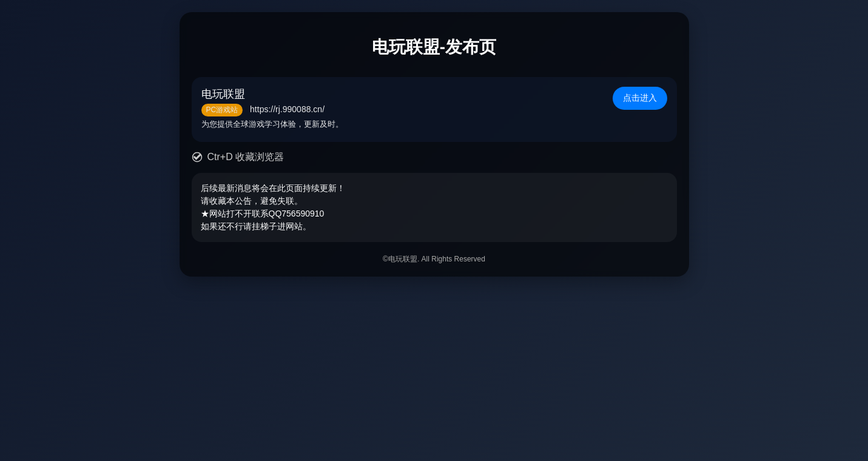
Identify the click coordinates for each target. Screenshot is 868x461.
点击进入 (640, 98)
